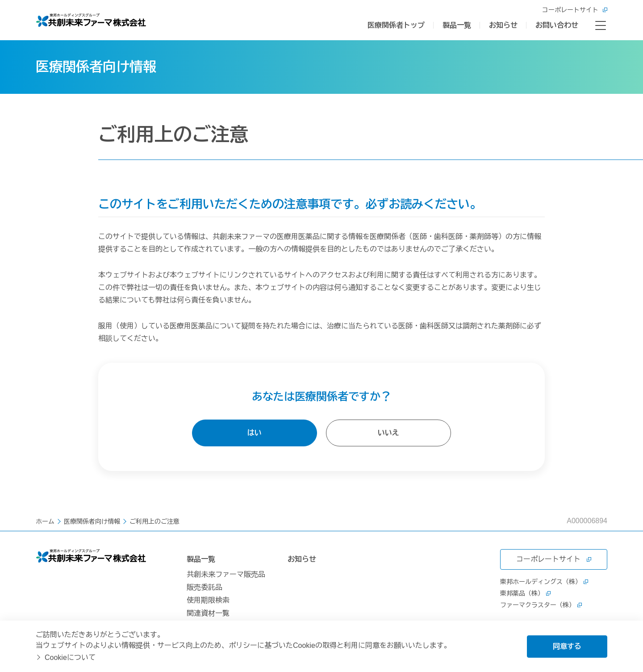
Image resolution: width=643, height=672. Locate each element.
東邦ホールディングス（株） (544, 582)
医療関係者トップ (396, 25)
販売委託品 (205, 587)
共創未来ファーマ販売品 (226, 574)
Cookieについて (70, 657)
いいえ (388, 433)
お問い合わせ (557, 25)
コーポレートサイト (575, 10)
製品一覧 (457, 25)
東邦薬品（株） (525, 593)
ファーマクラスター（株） (541, 605)
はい (255, 433)
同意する (567, 646)
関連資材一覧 (208, 613)
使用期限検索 (208, 600)
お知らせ (503, 25)
